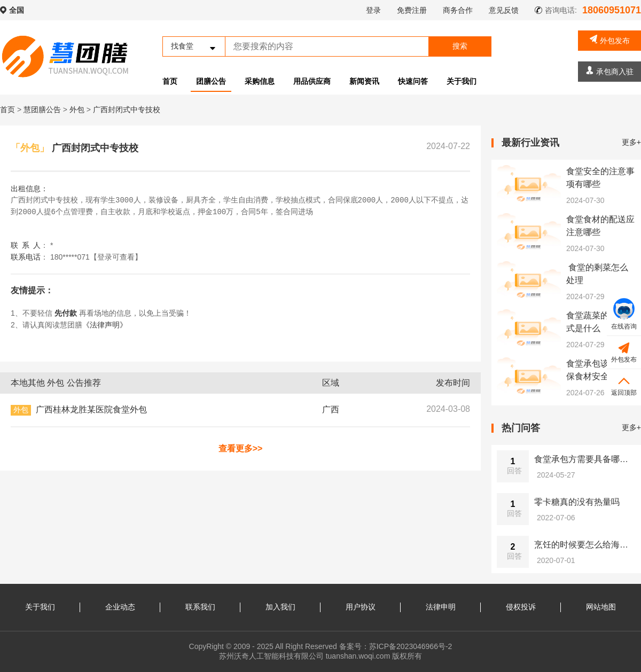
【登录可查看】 (116, 257)
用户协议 (361, 607)
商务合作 (458, 10)
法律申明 (441, 607)
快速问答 (413, 81)
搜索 (460, 46)
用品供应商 (312, 81)
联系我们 (200, 607)
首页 (170, 81)
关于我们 (462, 81)
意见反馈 (504, 10)
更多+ (631, 142)
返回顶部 (624, 385)
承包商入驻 (610, 71)
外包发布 (610, 40)
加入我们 (280, 607)
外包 (78, 110)
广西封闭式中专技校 (127, 110)
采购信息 (260, 81)
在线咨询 (624, 314)
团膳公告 (211, 81)
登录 (373, 10)
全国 (17, 10)
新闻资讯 (364, 81)
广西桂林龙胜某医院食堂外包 (91, 409)
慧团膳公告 (42, 110)
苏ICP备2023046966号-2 (411, 646)
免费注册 (412, 10)
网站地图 (601, 607)
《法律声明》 (105, 325)
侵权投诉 (521, 607)
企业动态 (120, 607)
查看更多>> (241, 448)
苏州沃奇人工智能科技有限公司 (271, 656)
